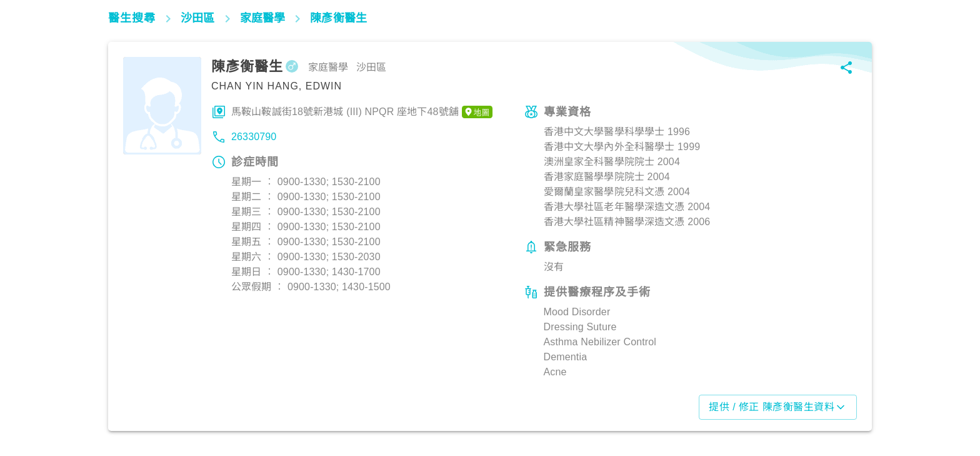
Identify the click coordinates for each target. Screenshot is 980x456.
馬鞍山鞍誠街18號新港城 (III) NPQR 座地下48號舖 (362, 112)
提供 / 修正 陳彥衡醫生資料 (778, 407)
